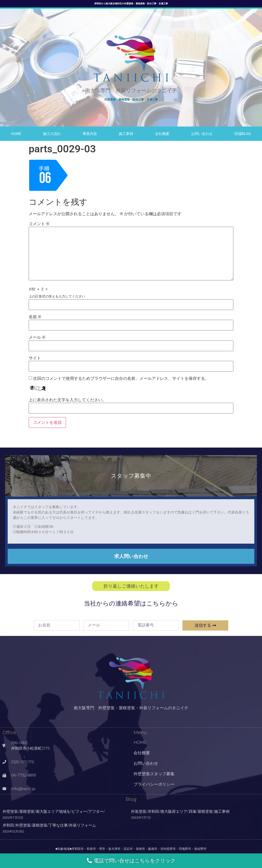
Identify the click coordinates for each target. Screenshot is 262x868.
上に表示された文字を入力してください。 (68, 400)
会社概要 (162, 134)
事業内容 (90, 134)
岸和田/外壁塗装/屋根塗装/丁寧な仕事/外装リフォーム (49, 825)
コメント (39, 224)
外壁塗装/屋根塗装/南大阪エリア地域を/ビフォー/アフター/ (54, 811)
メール (37, 337)
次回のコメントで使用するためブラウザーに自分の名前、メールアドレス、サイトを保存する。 (121, 379)
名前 (35, 317)
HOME (16, 134)
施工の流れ (52, 134)
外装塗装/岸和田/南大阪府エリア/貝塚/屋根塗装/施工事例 (180, 811)
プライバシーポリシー (154, 784)
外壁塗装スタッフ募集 (154, 774)
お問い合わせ (202, 134)
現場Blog (243, 134)
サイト (35, 358)
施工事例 (126, 134)
